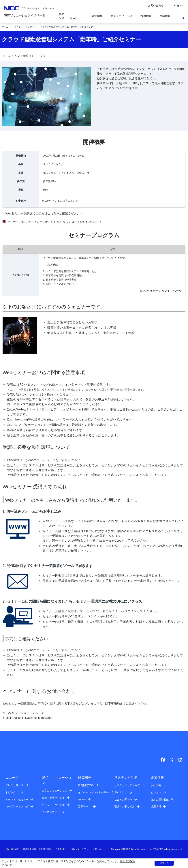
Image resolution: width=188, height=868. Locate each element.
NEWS (82, 800)
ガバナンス (121, 792)
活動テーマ (84, 806)
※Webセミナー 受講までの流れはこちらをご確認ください (41, 213)
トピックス (12, 792)
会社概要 (156, 785)
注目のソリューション (54, 791)
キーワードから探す (53, 805)
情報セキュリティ (80, 849)
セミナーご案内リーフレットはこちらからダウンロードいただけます (50, 222)
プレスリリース (14, 785)
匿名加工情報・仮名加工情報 (37, 849)
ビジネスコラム (51, 812)
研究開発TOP (86, 785)
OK (162, 863)
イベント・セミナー (24, 27)
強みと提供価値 (160, 800)
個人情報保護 (127, 861)
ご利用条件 (61, 849)
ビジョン (156, 792)
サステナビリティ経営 (127, 785)
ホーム (5, 27)
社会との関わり (123, 800)
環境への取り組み (125, 806)
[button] (73, 16)
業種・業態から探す (53, 798)
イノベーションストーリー (93, 792)
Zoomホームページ (40, 460)
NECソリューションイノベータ (25, 15)
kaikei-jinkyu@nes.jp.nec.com (33, 718)
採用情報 (156, 806)
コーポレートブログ (17, 806)
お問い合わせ (99, 849)
